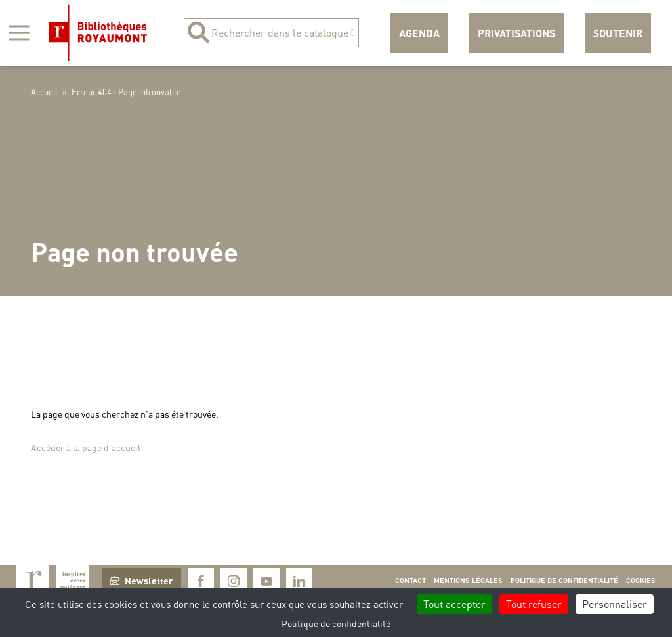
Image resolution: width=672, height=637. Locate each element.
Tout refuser (534, 604)
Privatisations (516, 33)
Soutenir (618, 33)
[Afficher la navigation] (19, 33)
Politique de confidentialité (564, 581)
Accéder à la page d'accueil (86, 447)
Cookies (641, 581)
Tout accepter (454, 604)
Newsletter (141, 581)
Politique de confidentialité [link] (336, 623)
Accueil (44, 92)
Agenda (419, 33)
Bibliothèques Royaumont (98, 33)
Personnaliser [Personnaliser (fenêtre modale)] (615, 604)
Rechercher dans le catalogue (271, 33)
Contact (410, 581)
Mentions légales (468, 581)
